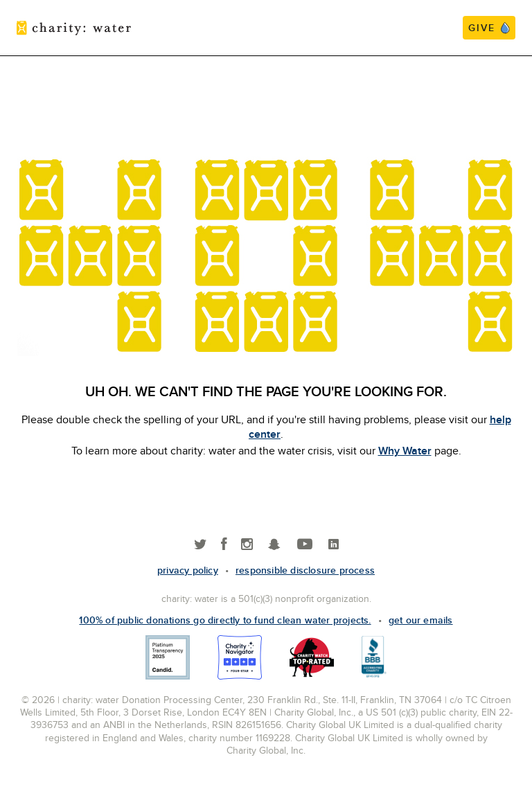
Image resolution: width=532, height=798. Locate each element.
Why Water (405, 451)
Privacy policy (188, 570)
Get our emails (421, 620)
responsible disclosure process (305, 570)
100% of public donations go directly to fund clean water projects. (225, 620)
